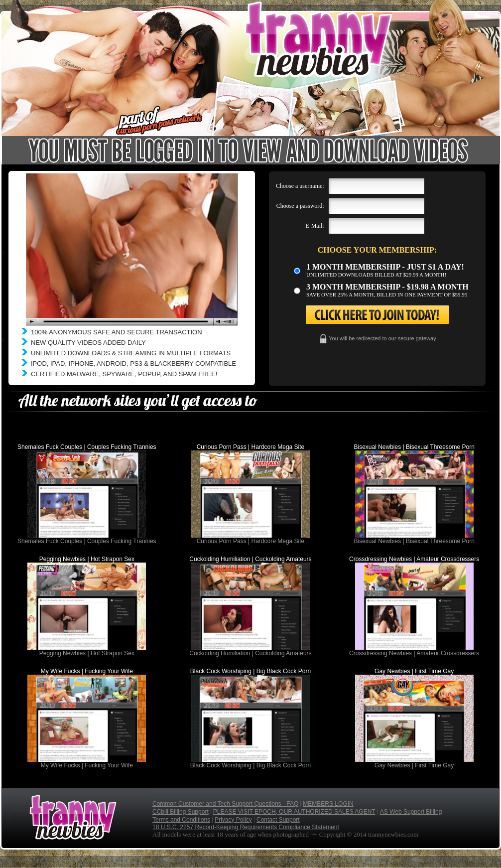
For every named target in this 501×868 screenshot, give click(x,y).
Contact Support (278, 820)
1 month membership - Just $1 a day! (385, 267)
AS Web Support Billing (411, 812)
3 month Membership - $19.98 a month (387, 287)
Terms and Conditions (181, 820)
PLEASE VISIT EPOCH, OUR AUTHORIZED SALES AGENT (294, 812)
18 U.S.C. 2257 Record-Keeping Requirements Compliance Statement (246, 827)
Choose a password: (300, 206)
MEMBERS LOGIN (328, 804)
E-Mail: (314, 226)
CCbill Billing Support (181, 812)
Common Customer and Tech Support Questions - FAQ (225, 804)
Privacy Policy (233, 820)
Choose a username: (300, 186)
